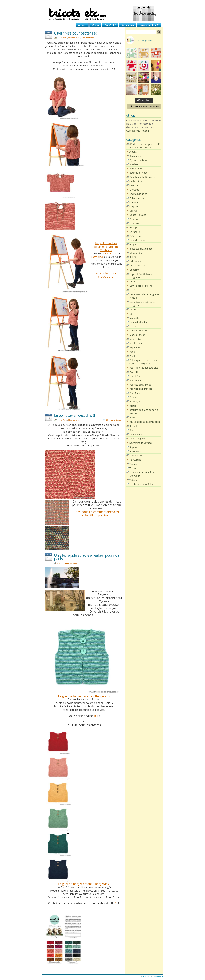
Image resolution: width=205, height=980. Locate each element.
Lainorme (135, 270)
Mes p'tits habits (138, 322)
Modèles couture (138, 331)
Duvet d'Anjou (137, 223)
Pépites (133, 356)
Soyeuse (134, 447)
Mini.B (67, 563)
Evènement (135, 236)
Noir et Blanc (136, 339)
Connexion (158, 976)
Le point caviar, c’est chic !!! (75, 415)
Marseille (134, 318)
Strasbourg (135, 451)
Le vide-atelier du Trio (141, 286)
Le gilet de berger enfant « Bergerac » (84, 884)
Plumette (134, 372)
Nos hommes (136, 343)
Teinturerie (135, 460)
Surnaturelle (136, 456)
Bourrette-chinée (138, 173)
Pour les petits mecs (140, 385)
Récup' (133, 406)
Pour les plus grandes (141, 389)
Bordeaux (135, 164)
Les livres (134, 310)
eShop (95, 25)
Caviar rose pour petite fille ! (76, 33)
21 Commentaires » (114, 420)
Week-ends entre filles (141, 484)
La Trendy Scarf (138, 265)
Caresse (134, 185)
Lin (131, 314)
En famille (135, 232)
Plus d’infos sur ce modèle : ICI (106, 275)
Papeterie (135, 347)
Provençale (135, 401)
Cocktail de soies (138, 194)
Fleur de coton (74, 38)
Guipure (134, 245)
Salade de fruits (138, 434)
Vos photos (128, 25)
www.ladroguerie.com (138, 131)
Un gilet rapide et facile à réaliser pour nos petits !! (87, 557)
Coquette (134, 206)
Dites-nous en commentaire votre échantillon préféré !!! (97, 513)
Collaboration (137, 198)
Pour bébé (135, 376)
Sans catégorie (137, 439)
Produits (134, 397)
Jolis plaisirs (136, 253)
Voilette (133, 480)
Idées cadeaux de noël (141, 249)
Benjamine (135, 156)
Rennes (133, 430)
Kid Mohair (135, 261)
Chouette (134, 190)
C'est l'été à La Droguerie (143, 177)
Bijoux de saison (138, 160)
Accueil (82, 25)
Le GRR (133, 282)
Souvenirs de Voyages (141, 443)
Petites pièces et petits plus (144, 368)
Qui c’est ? (110, 25)
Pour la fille (135, 380)
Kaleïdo (133, 257)
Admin (146, 976)
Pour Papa (135, 393)
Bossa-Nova (62, 38)
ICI (96, 716)
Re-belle (134, 426)
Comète (134, 202)
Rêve (132, 417)
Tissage (133, 464)
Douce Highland (138, 215)
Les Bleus (134, 290)
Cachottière (136, 181)
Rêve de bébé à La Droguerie (145, 422)
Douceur (134, 219)
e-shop (60, 563)
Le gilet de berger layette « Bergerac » (84, 696)
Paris (132, 352)
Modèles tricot (88, 38)
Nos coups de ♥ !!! (149, 25)
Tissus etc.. (135, 468)
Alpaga (133, 152)
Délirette (134, 211)
